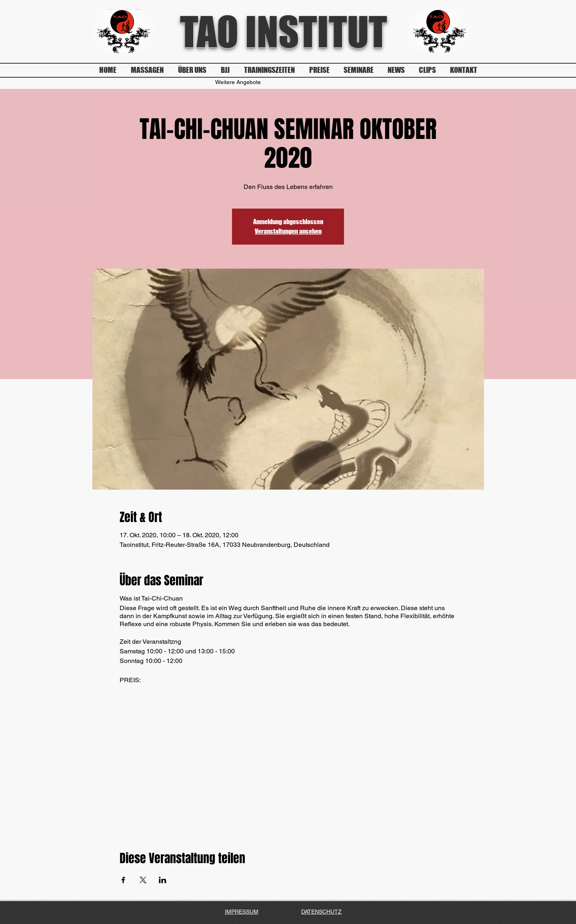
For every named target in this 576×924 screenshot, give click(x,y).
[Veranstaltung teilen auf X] (143, 880)
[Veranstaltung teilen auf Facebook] (123, 880)
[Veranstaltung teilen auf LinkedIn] (163, 880)
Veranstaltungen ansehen (288, 231)
